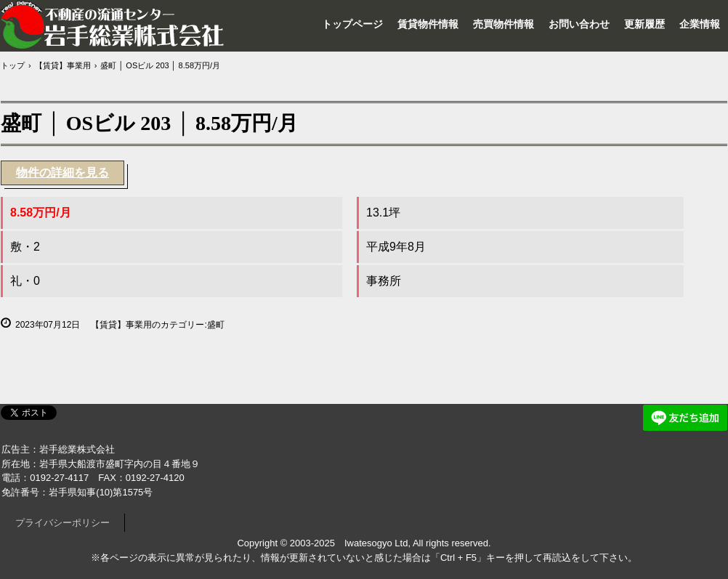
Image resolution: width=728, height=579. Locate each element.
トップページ (352, 24)
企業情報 (700, 24)
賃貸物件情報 (428, 24)
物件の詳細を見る (62, 173)
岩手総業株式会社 (113, 25)
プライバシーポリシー (62, 523)
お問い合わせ (579, 24)
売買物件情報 (503, 24)
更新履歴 (644, 24)
